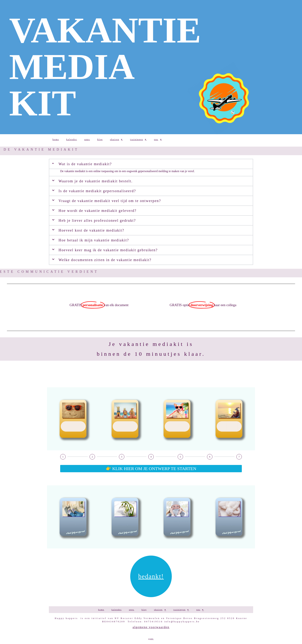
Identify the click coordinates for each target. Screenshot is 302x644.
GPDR (151, 639)
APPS (87, 139)
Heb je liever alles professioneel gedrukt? (97, 220)
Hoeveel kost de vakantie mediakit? (91, 230)
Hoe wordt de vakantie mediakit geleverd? (97, 211)
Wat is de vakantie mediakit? (85, 164)
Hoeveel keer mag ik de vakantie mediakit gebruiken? (108, 250)
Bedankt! (151, 576)
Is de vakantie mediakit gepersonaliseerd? (97, 191)
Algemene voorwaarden (151, 627)
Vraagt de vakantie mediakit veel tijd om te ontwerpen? (110, 201)
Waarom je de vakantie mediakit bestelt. (96, 181)
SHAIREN (116, 139)
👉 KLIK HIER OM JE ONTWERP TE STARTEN (151, 469)
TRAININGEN (139, 139)
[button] (151, 181)
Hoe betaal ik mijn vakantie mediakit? (94, 240)
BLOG (100, 139)
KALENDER (72, 139)
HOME (56, 139)
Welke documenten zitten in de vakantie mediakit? (105, 260)
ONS (158, 139)
